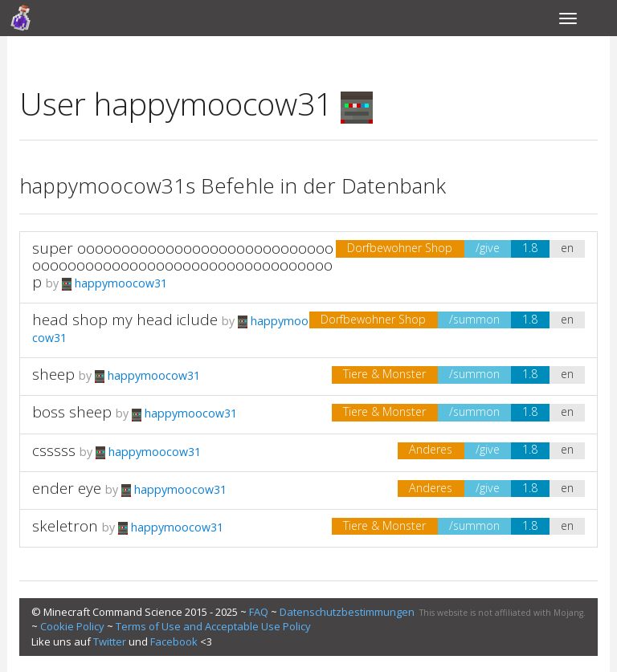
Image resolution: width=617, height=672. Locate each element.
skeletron (65, 526)
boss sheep (72, 412)
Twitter (110, 641)
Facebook (174, 641)
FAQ (259, 612)
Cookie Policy (72, 626)
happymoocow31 (114, 283)
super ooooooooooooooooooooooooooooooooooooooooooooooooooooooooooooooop (183, 265)
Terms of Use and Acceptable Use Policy (213, 626)
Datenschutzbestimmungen (347, 612)
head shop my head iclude (125, 320)
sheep (53, 374)
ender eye (67, 488)
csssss (54, 450)
